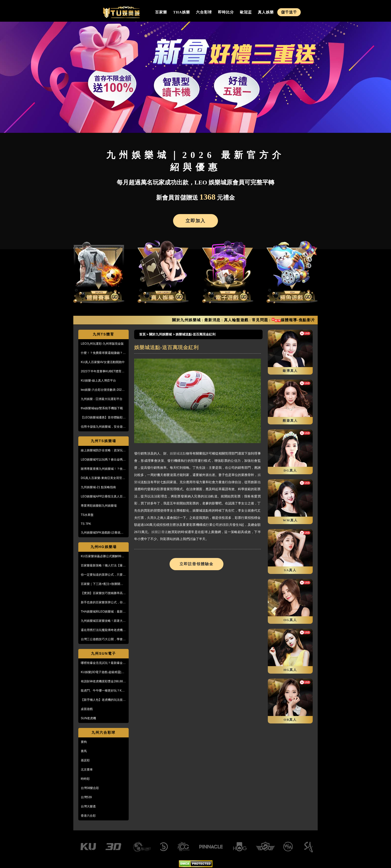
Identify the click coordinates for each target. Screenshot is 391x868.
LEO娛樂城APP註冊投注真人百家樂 (103, 497)
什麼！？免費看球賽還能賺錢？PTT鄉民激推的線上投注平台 (102, 353)
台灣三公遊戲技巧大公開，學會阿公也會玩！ (103, 639)
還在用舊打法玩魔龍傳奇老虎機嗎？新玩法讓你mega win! (102, 630)
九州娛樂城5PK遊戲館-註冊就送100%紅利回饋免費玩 (102, 533)
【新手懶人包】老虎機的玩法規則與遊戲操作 (103, 700)
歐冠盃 (246, 12)
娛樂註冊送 (160, 532)
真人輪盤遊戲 (236, 320)
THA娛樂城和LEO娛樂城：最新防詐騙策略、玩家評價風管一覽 (103, 612)
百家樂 (161, 12)
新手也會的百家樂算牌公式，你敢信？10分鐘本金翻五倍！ (103, 603)
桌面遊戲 (87, 709)
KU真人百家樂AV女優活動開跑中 (103, 362)
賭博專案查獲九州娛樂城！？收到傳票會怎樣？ (103, 469)
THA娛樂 (182, 12)
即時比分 (226, 12)
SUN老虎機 (88, 718)
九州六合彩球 (103, 732)
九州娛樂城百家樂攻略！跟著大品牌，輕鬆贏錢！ (103, 621)
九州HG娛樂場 (104, 547)
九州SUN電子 (103, 653)
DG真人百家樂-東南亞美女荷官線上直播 (103, 478)
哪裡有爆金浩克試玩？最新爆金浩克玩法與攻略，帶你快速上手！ (103, 663)
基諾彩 (85, 760)
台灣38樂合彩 (90, 788)
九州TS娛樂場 (103, 441)
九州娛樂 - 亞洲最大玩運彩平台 (102, 399)
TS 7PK (86, 524)
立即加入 (195, 221)
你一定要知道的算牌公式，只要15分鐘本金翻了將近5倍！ (103, 575)
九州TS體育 (103, 334)
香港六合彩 (88, 816)
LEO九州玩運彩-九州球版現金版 (102, 344)
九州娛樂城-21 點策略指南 (98, 487)
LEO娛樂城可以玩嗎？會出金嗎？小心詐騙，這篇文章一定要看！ (103, 460)
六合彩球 (204, 12)
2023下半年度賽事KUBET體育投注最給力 (103, 372)
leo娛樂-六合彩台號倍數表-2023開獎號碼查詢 (102, 390)
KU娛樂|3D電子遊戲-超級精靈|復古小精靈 (102, 672)
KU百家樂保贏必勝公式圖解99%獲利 (102, 556)
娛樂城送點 (178, 453)
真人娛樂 (266, 12)
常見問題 (260, 320)
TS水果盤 (87, 515)
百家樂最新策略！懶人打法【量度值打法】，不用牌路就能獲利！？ (103, 566)
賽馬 (84, 751)
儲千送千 (289, 12)
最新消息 (212, 320)
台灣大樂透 (88, 806)
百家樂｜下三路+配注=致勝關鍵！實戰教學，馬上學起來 (103, 584)
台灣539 (86, 797)
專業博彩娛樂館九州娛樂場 (99, 506)
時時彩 (85, 779)
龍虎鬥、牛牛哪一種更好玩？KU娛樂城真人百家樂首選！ (102, 691)
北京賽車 (87, 770)
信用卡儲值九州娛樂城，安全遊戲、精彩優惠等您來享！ (102, 427)
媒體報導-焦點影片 (298, 320)
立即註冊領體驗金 (196, 564)
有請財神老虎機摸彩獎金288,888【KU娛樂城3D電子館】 (103, 682)
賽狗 (84, 742)
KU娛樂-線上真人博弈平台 (98, 381)
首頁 (142, 334)
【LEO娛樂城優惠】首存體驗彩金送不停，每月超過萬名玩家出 (103, 418)
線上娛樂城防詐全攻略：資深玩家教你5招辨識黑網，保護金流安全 (103, 451)
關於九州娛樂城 (187, 320)
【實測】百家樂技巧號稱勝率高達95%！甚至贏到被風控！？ (103, 593)
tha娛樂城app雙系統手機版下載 (102, 408)
